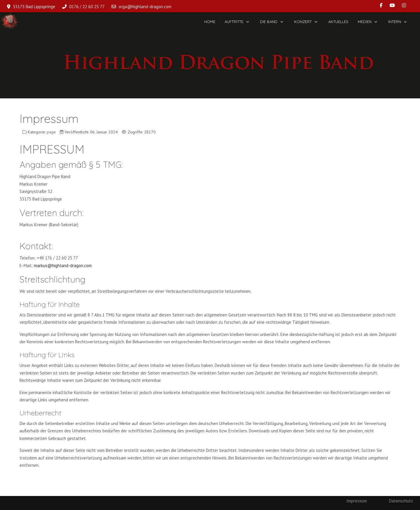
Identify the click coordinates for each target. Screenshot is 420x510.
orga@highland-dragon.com (145, 7)
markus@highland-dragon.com (63, 266)
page (51, 132)
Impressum (357, 501)
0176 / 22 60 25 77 (87, 7)
